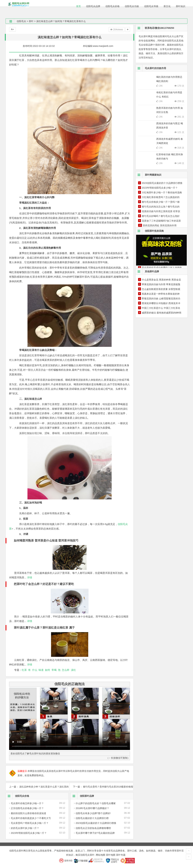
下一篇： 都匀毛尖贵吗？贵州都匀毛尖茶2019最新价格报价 (101, 787)
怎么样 (66, 670)
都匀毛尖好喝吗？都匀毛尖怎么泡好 (161, 216)
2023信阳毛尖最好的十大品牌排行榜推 (96, 823)
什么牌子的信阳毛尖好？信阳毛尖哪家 (96, 803)
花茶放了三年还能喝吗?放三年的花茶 (161, 221)
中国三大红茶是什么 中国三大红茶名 (161, 308)
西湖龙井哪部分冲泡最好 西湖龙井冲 (161, 303)
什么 (35, 670)
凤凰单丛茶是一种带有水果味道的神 (161, 294)
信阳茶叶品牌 (82, 796)
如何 (47, 670)
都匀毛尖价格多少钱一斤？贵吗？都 (161, 202)
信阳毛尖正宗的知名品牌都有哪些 (93, 828)
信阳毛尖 (21, 21)
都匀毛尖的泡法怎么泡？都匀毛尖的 (161, 207)
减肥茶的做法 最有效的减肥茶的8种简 (162, 313)
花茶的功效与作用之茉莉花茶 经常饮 (161, 211)
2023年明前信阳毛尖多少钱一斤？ (29, 833)
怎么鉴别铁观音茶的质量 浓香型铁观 (161, 289)
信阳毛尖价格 (17, 796)
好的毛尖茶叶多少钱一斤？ (25, 828)
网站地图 (101, 855)
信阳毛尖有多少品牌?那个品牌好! (93, 813)
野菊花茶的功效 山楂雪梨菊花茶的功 (161, 299)
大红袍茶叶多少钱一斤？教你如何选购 (162, 192)
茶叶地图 (111, 855)
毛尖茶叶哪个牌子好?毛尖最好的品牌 (95, 833)
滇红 (73, 670)
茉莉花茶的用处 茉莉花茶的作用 (160, 225)
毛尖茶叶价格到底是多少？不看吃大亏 (31, 818)
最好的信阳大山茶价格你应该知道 (28, 813)
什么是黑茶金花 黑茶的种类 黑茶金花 (161, 280)
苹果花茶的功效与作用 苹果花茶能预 (161, 284)
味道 (41, 670)
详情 (29, 577)
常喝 (54, 670)
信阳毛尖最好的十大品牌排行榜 (92, 818)
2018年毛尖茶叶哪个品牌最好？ (92, 808)
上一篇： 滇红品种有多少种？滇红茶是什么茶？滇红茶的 (38, 787)
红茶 (24, 670)
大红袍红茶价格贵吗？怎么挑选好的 (161, 197)
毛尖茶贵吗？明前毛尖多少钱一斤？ (30, 823)
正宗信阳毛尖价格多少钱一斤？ (27, 808)
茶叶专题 (121, 855)
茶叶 (31, 21)
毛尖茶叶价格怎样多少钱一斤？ (27, 803)
